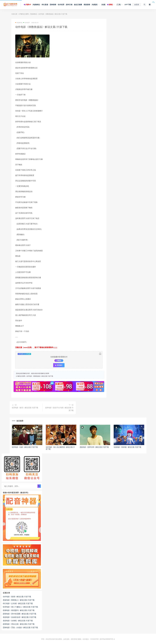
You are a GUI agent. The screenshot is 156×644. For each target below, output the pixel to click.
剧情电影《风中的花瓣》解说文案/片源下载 (20, 614)
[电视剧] (95, 5)
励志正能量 (78, 5)
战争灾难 (69, 5)
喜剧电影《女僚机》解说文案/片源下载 (18, 621)
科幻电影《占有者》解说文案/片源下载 (18, 603)
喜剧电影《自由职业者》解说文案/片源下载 (20, 617)
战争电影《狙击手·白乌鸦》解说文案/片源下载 (59, 409)
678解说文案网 (24, 14)
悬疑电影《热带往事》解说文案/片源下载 (94, 447)
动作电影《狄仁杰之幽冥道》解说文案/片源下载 (60, 448)
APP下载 (128, 5)
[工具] (119, 5)
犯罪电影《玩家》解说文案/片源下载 (25, 447)
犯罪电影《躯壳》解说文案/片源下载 (25, 408)
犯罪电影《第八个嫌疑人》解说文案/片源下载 (20, 607)
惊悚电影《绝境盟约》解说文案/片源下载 (19, 610)
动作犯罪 (61, 5)
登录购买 (59, 365)
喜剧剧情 (87, 5)
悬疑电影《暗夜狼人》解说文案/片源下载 (19, 600)
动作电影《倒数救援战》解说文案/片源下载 (40, 376)
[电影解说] (36, 5)
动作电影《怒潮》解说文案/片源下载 (17, 597)
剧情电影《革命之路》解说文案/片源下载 (19, 624)
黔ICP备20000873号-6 (107, 639)
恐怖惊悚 (53, 5)
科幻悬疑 (45, 5)
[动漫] (103, 5)
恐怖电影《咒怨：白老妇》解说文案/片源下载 (20, 627)
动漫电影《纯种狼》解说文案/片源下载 (127, 447)
